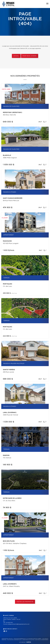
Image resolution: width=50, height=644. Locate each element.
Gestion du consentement (42, 640)
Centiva (28, 642)
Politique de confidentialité (14, 640)
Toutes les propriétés (25, 602)
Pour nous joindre (30, 56)
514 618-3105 (9, 623)
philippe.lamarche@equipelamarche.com (19, 624)
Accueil (16, 56)
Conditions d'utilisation (28, 640)
